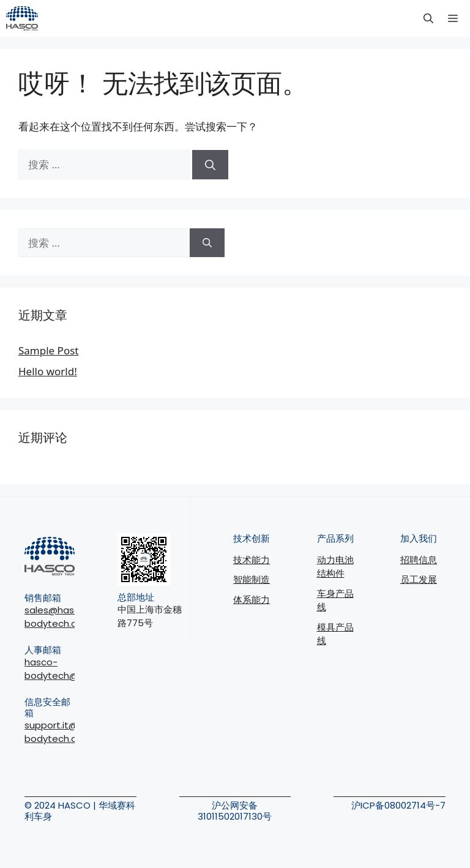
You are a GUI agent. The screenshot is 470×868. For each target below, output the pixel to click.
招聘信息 (419, 560)
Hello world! (48, 371)
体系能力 (252, 600)
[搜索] (210, 165)
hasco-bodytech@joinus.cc (71, 669)
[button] (428, 18)
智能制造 (252, 579)
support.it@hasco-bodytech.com (68, 732)
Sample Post (48, 350)
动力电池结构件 (335, 567)
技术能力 (252, 560)
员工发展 (419, 579)
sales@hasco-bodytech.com (58, 617)
